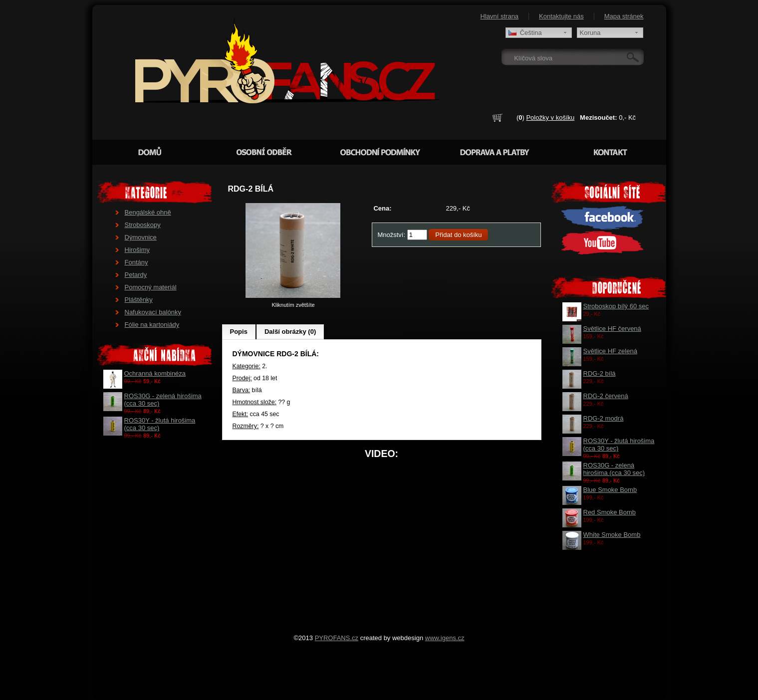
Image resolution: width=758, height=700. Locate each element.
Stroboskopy (143, 225)
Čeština (525, 33)
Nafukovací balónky (153, 312)
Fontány (136, 262)
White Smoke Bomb (612, 535)
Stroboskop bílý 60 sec (616, 306)
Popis (239, 332)
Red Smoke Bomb (610, 512)
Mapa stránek (624, 16)
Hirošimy (137, 250)
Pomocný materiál (151, 287)
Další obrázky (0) (290, 332)
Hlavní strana (500, 16)
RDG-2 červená (606, 396)
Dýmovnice (141, 237)
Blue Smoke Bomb (610, 490)
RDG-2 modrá (604, 418)
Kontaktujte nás (561, 16)
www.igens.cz (445, 638)
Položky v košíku (550, 117)
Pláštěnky (139, 300)
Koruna (590, 33)
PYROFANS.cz (337, 638)
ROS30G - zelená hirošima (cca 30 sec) (614, 469)
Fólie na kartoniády (152, 325)
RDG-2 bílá (600, 373)
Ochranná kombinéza (155, 373)
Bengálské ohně (148, 212)
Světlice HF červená (612, 329)
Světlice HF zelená (610, 351)
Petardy (136, 275)
